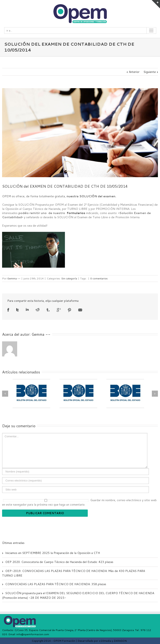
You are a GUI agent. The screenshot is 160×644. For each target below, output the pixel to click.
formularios (76, 213)
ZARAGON (120, 641)
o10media (105, 641)
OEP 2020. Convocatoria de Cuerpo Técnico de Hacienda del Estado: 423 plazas (59, 562)
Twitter (17, 310)
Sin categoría (69, 278)
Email (80, 310)
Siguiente (150, 72)
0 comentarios (99, 278)
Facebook (8, 310)
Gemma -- (14, 278)
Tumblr (48, 310)
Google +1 (59, 310)
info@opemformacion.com (33, 634)
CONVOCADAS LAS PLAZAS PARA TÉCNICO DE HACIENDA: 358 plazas (56, 584)
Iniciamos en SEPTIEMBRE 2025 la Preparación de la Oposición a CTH (53, 553)
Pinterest (70, 310)
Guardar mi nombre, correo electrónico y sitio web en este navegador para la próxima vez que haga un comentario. (79, 502)
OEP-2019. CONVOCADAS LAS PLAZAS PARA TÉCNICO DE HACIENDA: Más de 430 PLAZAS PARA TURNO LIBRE (74, 573)
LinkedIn (27, 309)
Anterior (134, 72)
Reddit (38, 310)
